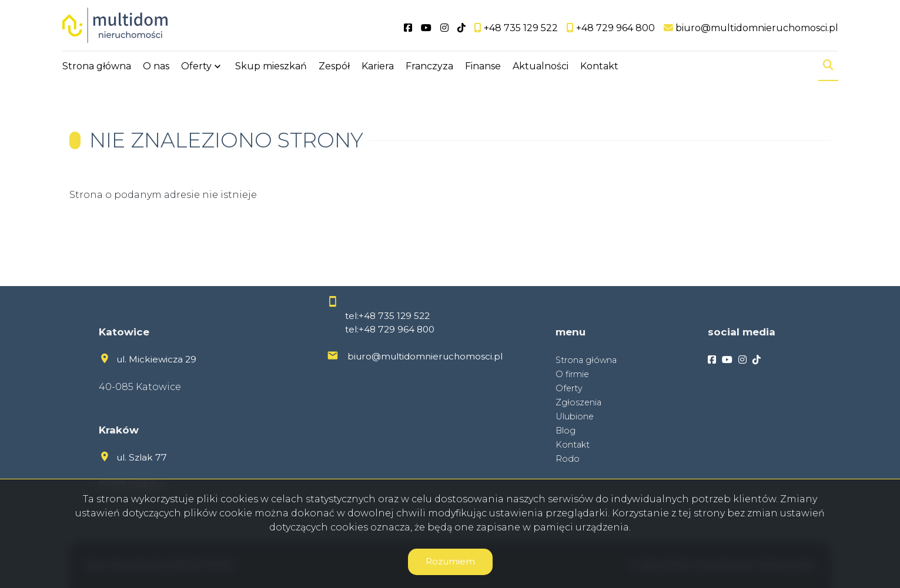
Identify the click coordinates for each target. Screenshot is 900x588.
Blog (566, 431)
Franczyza (429, 66)
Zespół (334, 66)
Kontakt (599, 66)
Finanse (483, 66)
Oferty (196, 66)
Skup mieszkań (271, 66)
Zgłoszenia (578, 402)
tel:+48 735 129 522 (387, 316)
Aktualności (541, 66)
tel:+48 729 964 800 (390, 329)
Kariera (378, 66)
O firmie (572, 374)
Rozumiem (450, 561)
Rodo (568, 459)
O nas (156, 66)
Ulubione (575, 416)
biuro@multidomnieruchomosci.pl (425, 356)
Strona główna (97, 66)
